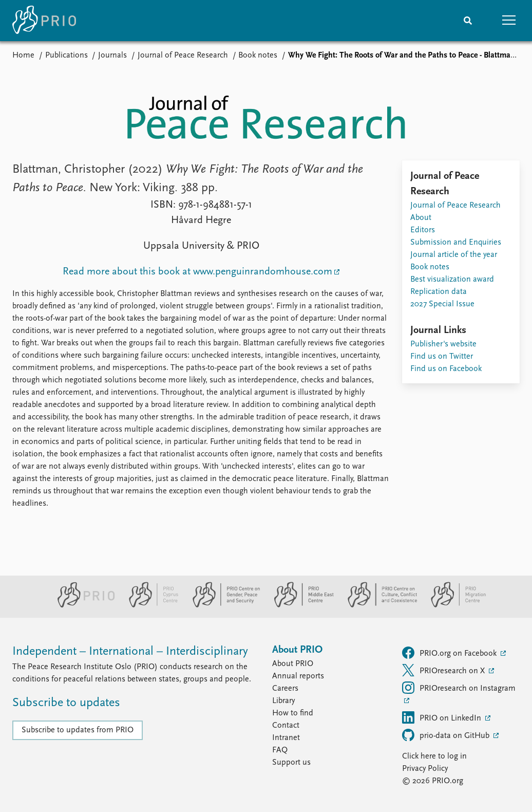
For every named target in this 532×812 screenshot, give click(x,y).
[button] (509, 21)
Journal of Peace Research (183, 56)
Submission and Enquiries (456, 243)
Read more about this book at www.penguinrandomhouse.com (197, 272)
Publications (66, 56)
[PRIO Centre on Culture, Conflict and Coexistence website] (378, 605)
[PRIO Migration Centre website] (453, 605)
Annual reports (298, 676)
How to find (293, 713)
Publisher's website (443, 344)
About (421, 218)
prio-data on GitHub (447, 735)
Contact (286, 726)
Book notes (258, 56)
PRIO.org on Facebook (450, 653)
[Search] (468, 21)
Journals (112, 56)
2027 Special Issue (442, 304)
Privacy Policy (425, 769)
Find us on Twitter (442, 357)
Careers (285, 689)
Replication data (439, 292)
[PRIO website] (82, 605)
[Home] (44, 21)
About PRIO (293, 664)
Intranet (286, 738)
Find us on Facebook (446, 369)
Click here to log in (434, 756)
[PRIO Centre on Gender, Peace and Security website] (222, 605)
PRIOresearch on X (444, 670)
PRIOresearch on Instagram (459, 688)
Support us (291, 763)
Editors (423, 230)
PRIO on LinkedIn (443, 717)
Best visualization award (452, 280)
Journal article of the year (454, 255)
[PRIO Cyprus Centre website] (149, 605)
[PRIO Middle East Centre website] (300, 605)
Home (23, 56)
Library (283, 701)
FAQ (280, 750)
